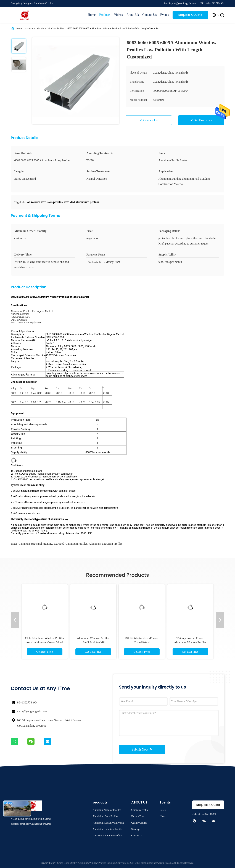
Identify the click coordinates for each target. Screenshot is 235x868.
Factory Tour (138, 816)
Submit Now (142, 749)
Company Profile (140, 810)
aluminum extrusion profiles (106, 544)
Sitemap (135, 829)
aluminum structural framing (35, 544)
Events (165, 15)
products (29, 29)
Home (92, 15)
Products (105, 15)
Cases (163, 810)
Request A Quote (190, 15)
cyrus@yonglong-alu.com (32, 711)
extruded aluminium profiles (71, 544)
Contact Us (150, 15)
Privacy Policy (48, 863)
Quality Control (139, 823)
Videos (118, 15)
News (163, 816)
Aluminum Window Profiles (50, 29)
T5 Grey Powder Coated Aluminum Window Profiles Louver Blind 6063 (190, 642)
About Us (133, 15)
